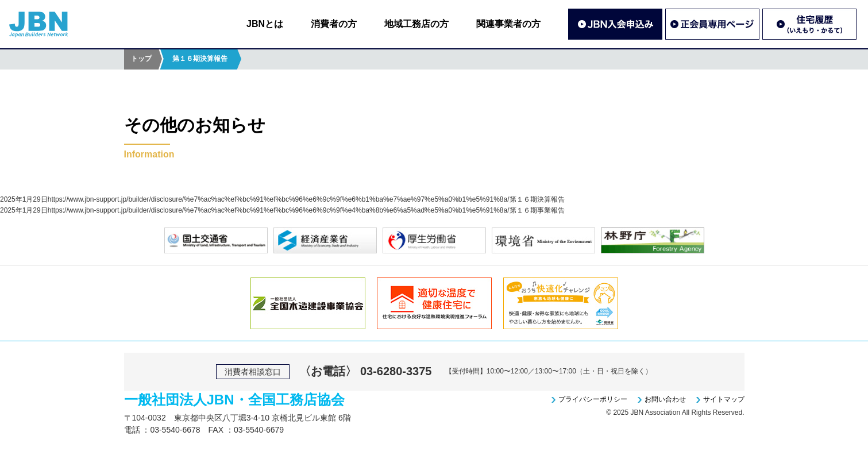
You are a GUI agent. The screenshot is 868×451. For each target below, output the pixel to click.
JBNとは (265, 24)
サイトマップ (724, 399)
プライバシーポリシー (593, 399)
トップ (141, 59)
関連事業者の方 (508, 24)
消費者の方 (334, 24)
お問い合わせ (665, 399)
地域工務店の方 (416, 24)
